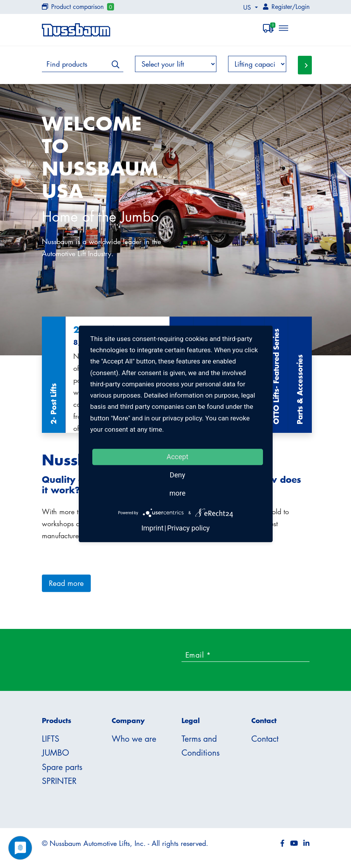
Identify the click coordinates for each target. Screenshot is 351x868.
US (248, 7)
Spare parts (62, 767)
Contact (265, 739)
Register (282, 7)
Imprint (152, 528)
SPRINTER (59, 781)
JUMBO (55, 753)
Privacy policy (188, 528)
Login (303, 7)
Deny (178, 475)
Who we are (134, 739)
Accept (177, 457)
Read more (66, 583)
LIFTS (51, 739)
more (178, 493)
